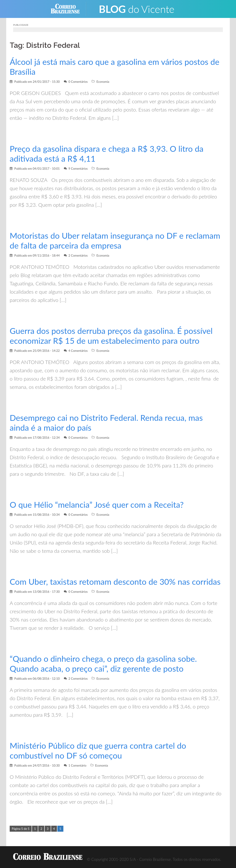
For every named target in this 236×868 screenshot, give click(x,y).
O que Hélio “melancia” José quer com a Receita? (97, 505)
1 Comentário (77, 765)
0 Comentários (78, 82)
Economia (103, 82)
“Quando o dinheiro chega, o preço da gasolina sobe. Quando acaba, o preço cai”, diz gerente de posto (104, 664)
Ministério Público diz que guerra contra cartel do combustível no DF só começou (98, 751)
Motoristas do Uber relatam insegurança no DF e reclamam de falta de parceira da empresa (115, 241)
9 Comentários (78, 169)
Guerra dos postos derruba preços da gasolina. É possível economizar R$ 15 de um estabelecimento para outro (112, 336)
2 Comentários (78, 255)
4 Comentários (78, 351)
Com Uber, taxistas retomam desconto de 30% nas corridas (116, 582)
